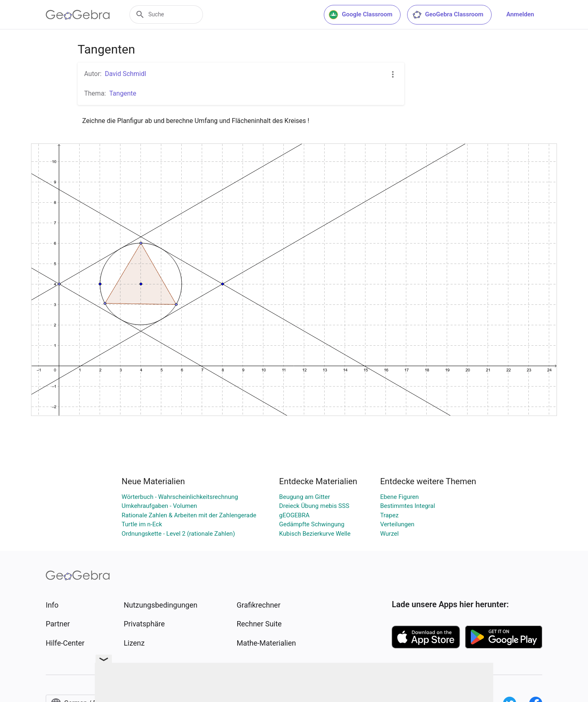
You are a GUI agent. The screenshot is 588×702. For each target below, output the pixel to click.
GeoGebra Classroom (448, 15)
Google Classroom (361, 15)
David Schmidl (126, 74)
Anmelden (520, 14)
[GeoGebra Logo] (78, 15)
